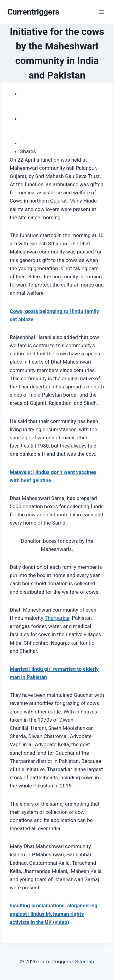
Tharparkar (57, 618)
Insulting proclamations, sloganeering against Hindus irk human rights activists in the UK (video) (54, 914)
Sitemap (85, 962)
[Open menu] (101, 12)
